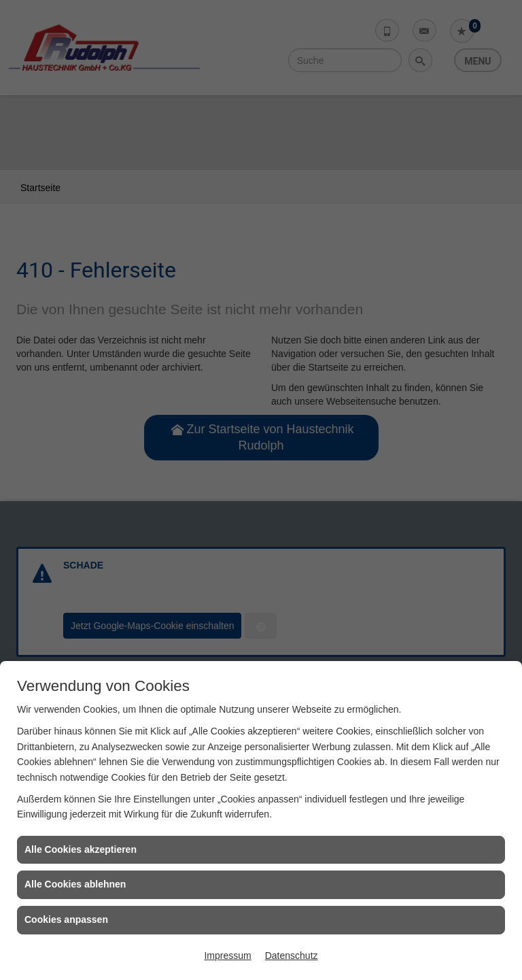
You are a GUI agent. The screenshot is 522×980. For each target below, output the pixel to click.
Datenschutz (292, 956)
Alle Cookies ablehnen (75, 884)
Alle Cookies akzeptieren (81, 849)
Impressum (227, 956)
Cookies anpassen (66, 919)
